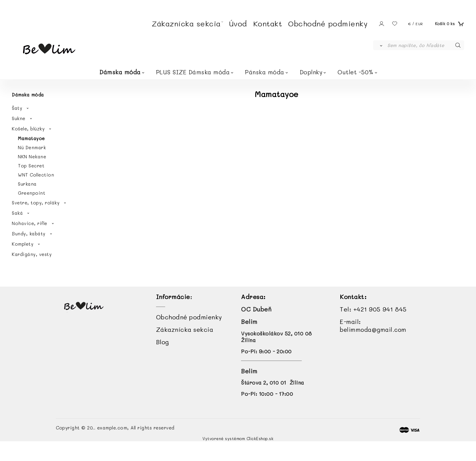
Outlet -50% (356, 72)
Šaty (17, 108)
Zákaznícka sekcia (186, 24)
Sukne (19, 118)
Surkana (27, 184)
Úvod (238, 24)
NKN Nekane (32, 156)
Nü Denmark (32, 147)
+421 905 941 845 (380, 309)
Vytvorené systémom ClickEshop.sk (238, 439)
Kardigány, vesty (32, 254)
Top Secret (31, 166)
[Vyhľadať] (380, 45)
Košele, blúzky (28, 129)
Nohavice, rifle (30, 223)
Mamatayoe (31, 138)
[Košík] (449, 24)
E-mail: (373, 325)
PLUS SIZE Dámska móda (193, 72)
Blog (163, 342)
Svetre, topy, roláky (36, 203)
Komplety (23, 244)
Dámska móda (120, 72)
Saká (17, 213)
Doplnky (311, 72)
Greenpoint (32, 193)
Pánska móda (265, 72)
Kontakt (268, 24)
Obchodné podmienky (328, 24)
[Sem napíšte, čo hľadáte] (425, 45)
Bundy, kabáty (29, 234)
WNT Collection (36, 175)
